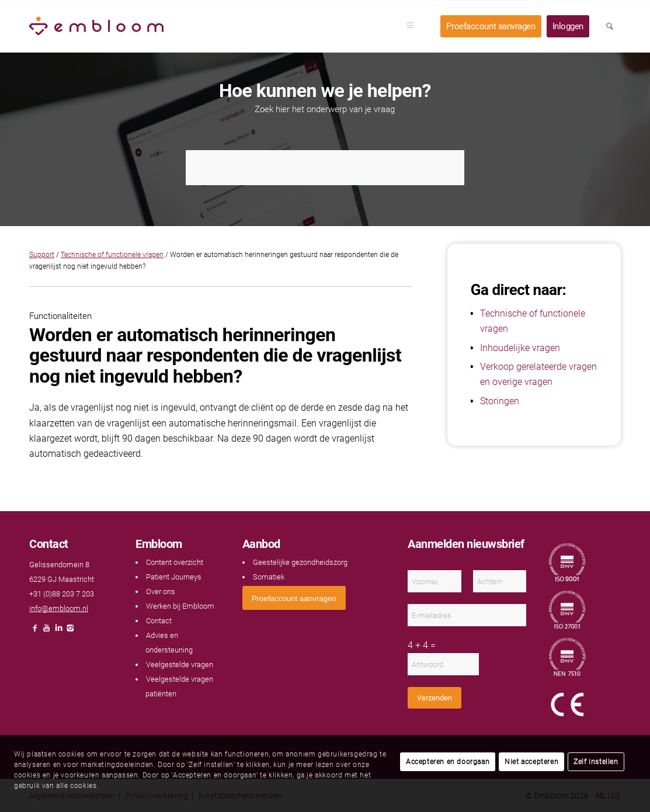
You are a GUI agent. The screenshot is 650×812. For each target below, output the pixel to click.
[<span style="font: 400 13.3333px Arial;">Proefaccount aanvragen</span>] (294, 598)
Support (42, 255)
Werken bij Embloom (180, 606)
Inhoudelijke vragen (520, 348)
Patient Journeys (174, 577)
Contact (159, 621)
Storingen (500, 401)
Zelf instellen (596, 762)
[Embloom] (96, 26)
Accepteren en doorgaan (448, 762)
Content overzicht (175, 562)
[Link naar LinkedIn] (58, 631)
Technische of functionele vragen (112, 255)
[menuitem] (414, 26)
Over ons (161, 591)
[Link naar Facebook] (35, 631)
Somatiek (269, 577)
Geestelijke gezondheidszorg (300, 562)
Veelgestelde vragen (180, 664)
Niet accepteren (531, 762)
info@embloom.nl (59, 608)
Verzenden (435, 698)
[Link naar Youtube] (47, 631)
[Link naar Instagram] (70, 631)
